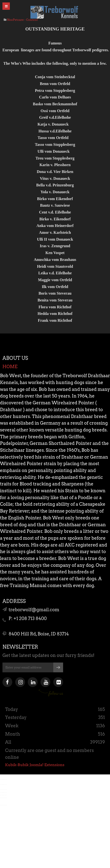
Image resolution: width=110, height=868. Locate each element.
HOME (10, 367)
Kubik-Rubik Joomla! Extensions (35, 765)
